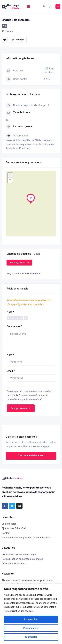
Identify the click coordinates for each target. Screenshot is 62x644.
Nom (10, 355)
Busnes (9, 31)
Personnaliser (31, 628)
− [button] (10, 180)
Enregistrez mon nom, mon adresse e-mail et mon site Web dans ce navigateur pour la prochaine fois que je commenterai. (29, 395)
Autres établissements (14, 564)
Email (11, 371)
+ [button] (10, 175)
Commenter (14, 326)
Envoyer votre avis (21, 408)
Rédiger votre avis (19, 262)
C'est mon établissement (31, 455)
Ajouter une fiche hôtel (14, 528)
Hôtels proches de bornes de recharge (22, 559)
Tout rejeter (31, 637)
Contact (6, 533)
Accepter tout (31, 619)
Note (10, 312)
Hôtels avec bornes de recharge (19, 554)
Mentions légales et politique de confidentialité (26, 538)
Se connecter (9, 524)
